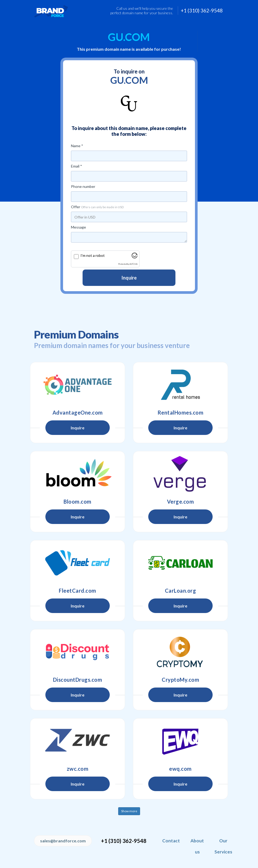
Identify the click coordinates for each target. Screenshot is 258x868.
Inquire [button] (78, 428)
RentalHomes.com (181, 412)
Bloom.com (78, 502)
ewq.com (180, 769)
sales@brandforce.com (63, 841)
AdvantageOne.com (78, 412)
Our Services (223, 846)
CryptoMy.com (180, 680)
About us (197, 846)
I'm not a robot (93, 255)
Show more (129, 811)
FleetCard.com (78, 591)
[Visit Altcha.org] (135, 257)
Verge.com (181, 502)
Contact (171, 841)
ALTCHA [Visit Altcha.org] (133, 264)
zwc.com (78, 769)
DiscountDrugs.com (78, 680)
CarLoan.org (181, 591)
